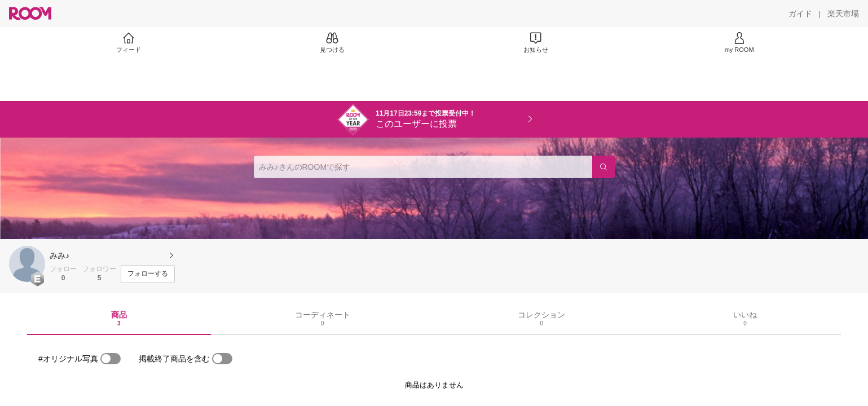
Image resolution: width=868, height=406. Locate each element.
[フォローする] (148, 274)
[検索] (603, 167)
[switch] (111, 359)
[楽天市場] (843, 14)
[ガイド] (800, 14)
